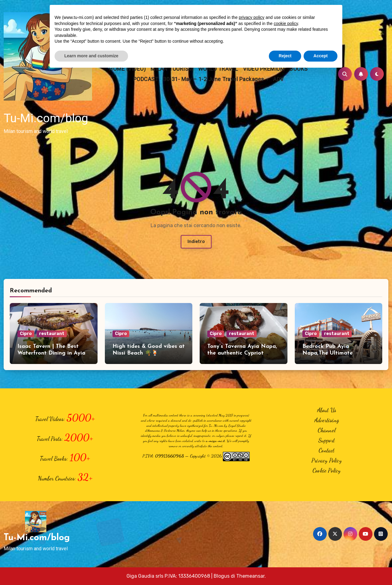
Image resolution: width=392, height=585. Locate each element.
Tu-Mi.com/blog (46, 118)
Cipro (26, 334)
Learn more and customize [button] (91, 56)
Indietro (196, 242)
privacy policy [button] (251, 17)
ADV (278, 79)
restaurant (52, 334)
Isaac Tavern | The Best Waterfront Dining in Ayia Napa (51, 353)
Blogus (222, 576)
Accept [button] (321, 56)
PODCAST (146, 79)
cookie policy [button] (286, 23)
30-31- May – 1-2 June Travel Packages (214, 79)
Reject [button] (285, 56)
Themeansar (250, 576)
